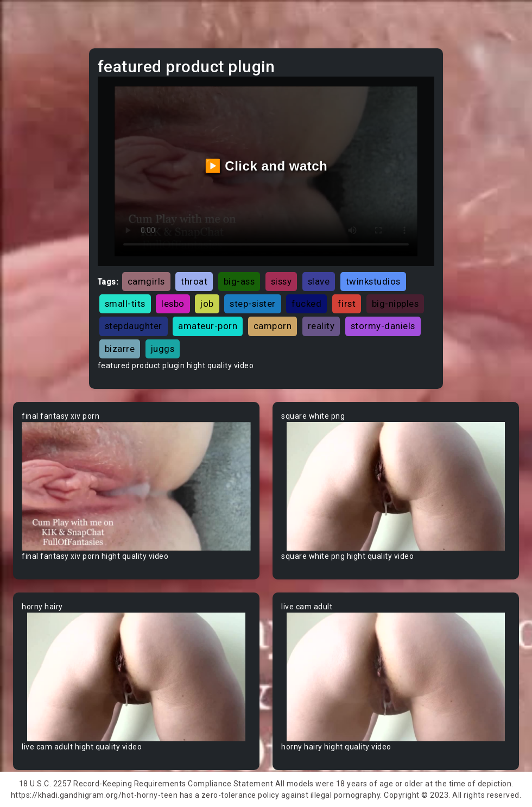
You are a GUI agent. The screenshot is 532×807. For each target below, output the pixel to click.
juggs (163, 349)
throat (194, 281)
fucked (306, 304)
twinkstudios (373, 281)
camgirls (146, 281)
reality (321, 326)
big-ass (239, 281)
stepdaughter (134, 326)
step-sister (253, 304)
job (207, 304)
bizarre (120, 349)
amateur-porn (208, 326)
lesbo (173, 304)
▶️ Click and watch (266, 166)
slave (319, 281)
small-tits (125, 304)
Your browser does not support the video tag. (136, 486)
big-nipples (395, 304)
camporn (273, 326)
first (347, 304)
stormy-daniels (383, 326)
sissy (281, 281)
